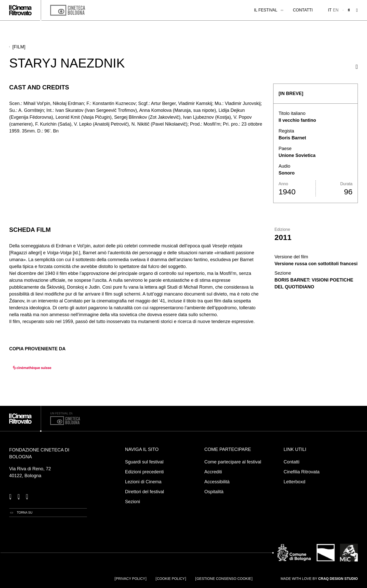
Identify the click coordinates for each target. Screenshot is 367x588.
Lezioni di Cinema (143, 482)
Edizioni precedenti (145, 472)
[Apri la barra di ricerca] (349, 10)
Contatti (303, 10)
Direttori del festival (145, 492)
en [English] (336, 10)
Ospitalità (214, 492)
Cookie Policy (171, 579)
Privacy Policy (130, 579)
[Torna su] (21, 513)
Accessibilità (217, 482)
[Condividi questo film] (357, 67)
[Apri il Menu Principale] (357, 10)
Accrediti (213, 472)
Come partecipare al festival (233, 462)
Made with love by (319, 579)
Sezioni (133, 502)
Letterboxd (294, 482)
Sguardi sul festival (144, 462)
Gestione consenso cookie (224, 579)
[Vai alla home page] (20, 10)
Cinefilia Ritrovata (302, 472)
